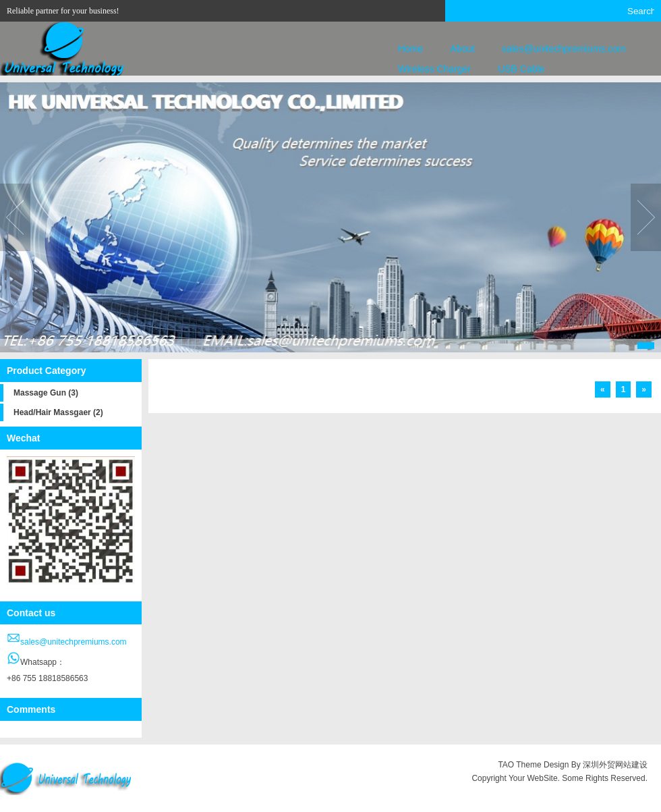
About (462, 49)
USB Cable (521, 69)
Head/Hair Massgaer (58, 412)
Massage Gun (46, 393)
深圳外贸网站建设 (615, 765)
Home (410, 49)
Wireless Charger (434, 69)
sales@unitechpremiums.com (564, 49)
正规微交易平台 (619, 792)
